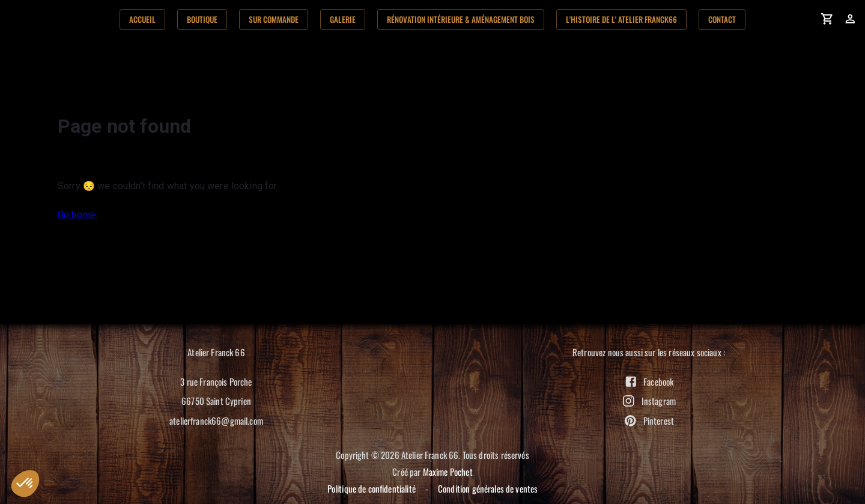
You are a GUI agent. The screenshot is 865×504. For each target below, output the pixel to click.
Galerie (343, 20)
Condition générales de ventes (488, 488)
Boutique (202, 20)
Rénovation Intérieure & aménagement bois (461, 20)
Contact (722, 20)
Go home (77, 215)
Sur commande (274, 20)
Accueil (142, 20)
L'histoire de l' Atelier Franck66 (621, 20)
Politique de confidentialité (372, 488)
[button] (25, 484)
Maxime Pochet (448, 472)
